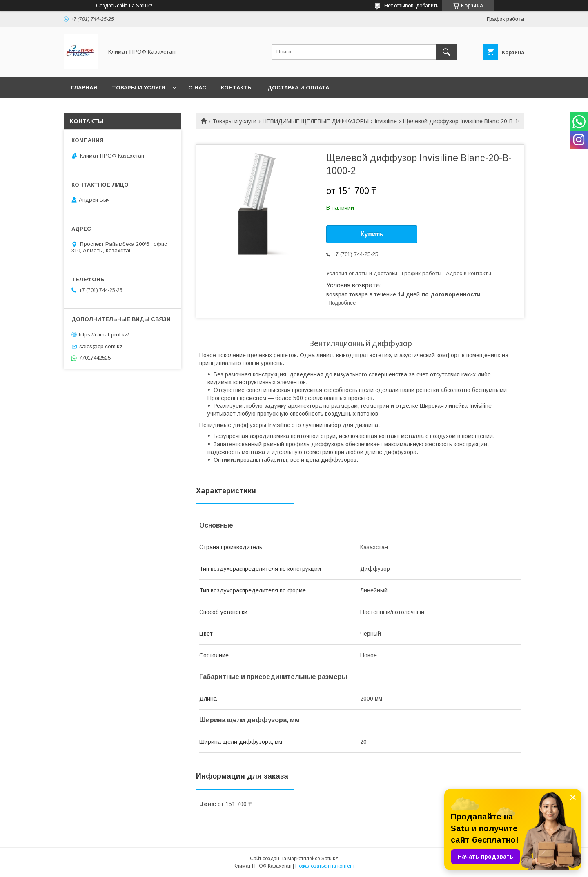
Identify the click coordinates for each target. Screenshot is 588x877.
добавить (427, 6)
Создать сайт (111, 6)
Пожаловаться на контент (325, 866)
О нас (197, 88)
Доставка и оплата (298, 88)
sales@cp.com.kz (101, 346)
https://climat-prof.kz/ (104, 335)
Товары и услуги (139, 88)
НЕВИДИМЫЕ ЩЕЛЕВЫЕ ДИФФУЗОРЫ (316, 121)
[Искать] (446, 52)
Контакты (237, 88)
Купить (372, 234)
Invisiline (386, 121)
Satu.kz (330, 859)
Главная (84, 88)
